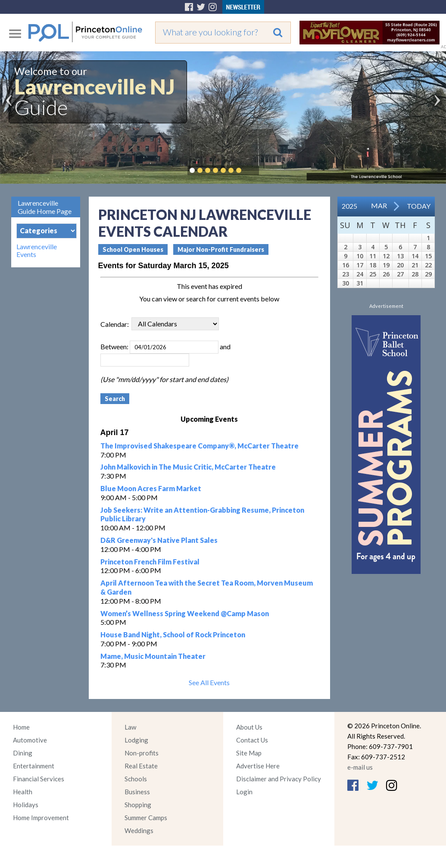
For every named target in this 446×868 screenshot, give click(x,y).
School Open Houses (133, 249)
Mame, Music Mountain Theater (153, 656)
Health (23, 792)
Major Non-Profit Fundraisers (221, 249)
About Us (249, 727)
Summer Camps (146, 818)
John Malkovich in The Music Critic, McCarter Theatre (188, 467)
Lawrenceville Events (37, 251)
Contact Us (252, 740)
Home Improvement (41, 818)
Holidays (26, 805)
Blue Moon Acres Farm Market (151, 488)
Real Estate (141, 766)
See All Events (209, 682)
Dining (23, 753)
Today (419, 206)
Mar (379, 205)
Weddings (139, 830)
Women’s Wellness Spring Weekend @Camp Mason (185, 613)
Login (244, 792)
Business (137, 792)
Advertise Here (258, 766)
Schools (136, 779)
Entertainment (34, 766)
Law (130, 727)
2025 (349, 206)
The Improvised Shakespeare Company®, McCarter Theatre (200, 446)
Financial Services (39, 779)
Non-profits (142, 753)
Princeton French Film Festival (150, 562)
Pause (252, 170)
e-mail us (360, 767)
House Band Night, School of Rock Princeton (173, 635)
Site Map (249, 753)
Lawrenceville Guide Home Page (45, 207)
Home (21, 727)
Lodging (136, 740)
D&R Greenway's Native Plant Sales (159, 540)
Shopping (138, 805)
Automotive (30, 740)
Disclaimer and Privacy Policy (279, 779)
